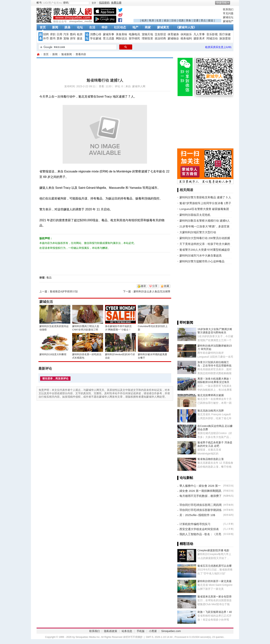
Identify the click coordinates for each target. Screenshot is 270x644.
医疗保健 (225, 34)
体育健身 (173, 34)
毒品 (49, 278)
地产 (135, 27)
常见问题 (228, 13)
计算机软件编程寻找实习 (195, 524)
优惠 (181, 20)
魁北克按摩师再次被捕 (211, 395)
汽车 (66, 34)
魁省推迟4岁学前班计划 (64, 291)
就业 (166, 20)
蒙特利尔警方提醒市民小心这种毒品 (202, 261)
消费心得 (96, 34)
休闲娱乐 (186, 34)
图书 (53, 38)
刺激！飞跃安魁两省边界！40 (215, 612)
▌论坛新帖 (185, 478)
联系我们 (228, 9)
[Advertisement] (177, 13)
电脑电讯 (134, 34)
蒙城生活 (46, 302)
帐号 (39, 3)
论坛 (80, 27)
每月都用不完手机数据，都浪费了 (201, 496)
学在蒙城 (96, 38)
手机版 (141, 631)
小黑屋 (153, 631)
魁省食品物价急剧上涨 (211, 459)
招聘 (46, 34)
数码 (73, 34)
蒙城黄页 (163, 27)
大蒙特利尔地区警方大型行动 (198, 232)
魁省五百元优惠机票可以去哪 (214, 566)
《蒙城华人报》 (186, 27)
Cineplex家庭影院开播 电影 (213, 550)
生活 (92, 27)
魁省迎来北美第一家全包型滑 (214, 597)
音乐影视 (212, 34)
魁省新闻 (67, 54)
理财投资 (147, 38)
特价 (105, 27)
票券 (59, 38)
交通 (196, 20)
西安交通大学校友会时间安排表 (199, 529)
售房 (151, 20)
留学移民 (134, 38)
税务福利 (186, 38)
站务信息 (127, 631)
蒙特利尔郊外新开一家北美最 (214, 581)
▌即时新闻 (185, 323)
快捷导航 (222, 3)
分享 (155, 286)
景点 (203, 20)
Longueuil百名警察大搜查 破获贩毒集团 (204, 209)
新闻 (55, 27)
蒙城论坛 (228, 17)
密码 (66, 3)
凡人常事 (199, 34)
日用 (59, 34)
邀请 (143, 286)
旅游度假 (225, 38)
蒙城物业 (173, 38)
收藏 (166, 286)
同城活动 (212, 38)
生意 (159, 20)
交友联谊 (160, 34)
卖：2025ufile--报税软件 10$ (197, 515)
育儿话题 (109, 38)
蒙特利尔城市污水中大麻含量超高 (201, 255)
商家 (148, 27)
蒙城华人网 (38, 54)
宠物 (66, 38)
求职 (53, 34)
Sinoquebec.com (171, 631)
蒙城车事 (109, 34)
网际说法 (121, 38)
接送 (211, 20)
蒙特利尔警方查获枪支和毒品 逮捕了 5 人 (205, 197)
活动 (174, 20)
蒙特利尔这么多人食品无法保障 (152, 291)
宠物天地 (147, 34)
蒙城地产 (228, 21)
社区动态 (120, 27)
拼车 (73, 38)
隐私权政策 (111, 631)
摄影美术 (199, 38)
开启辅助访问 (232, 3)
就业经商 (160, 38)
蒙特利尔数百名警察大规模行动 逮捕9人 (205, 221)
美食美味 (121, 34)
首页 (43, 27)
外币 (46, 38)
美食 (188, 20)
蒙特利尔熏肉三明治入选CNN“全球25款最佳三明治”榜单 (86, 330)
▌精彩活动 (185, 544)
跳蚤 (67, 27)
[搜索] (77, 47)
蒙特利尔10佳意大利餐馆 (53, 354)
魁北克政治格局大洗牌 (211, 411)
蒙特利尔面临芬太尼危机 (195, 215)
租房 (144, 20)
